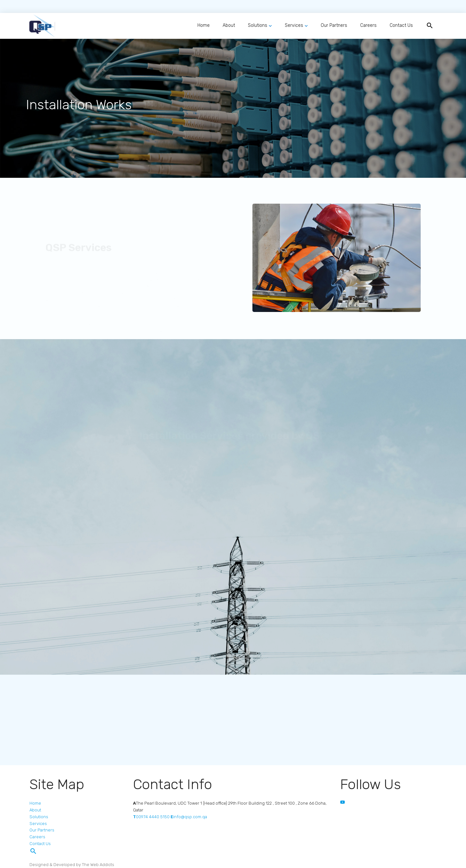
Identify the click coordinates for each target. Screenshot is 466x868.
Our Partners (334, 25)
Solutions (258, 25)
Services (294, 25)
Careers (368, 25)
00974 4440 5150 (151, 817)
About (229, 25)
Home (204, 25)
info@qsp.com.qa (189, 817)
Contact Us (401, 25)
